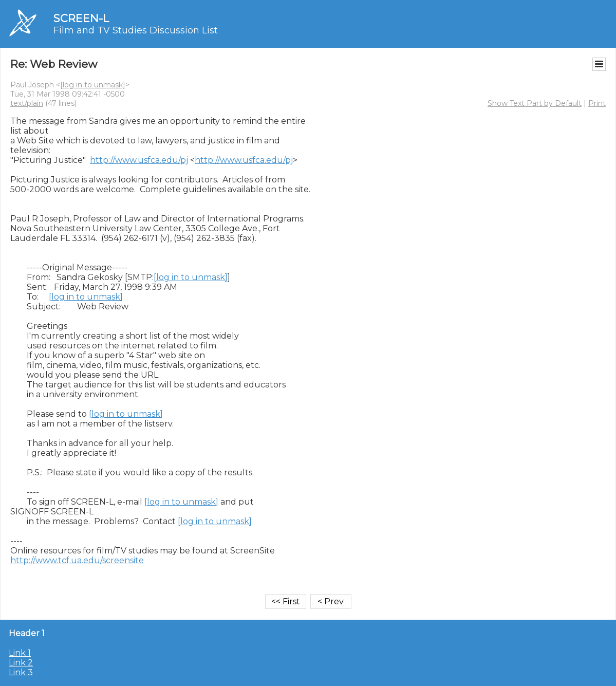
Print (597, 103)
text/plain (27, 103)
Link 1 (20, 653)
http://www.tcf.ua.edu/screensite (77, 560)
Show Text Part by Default (535, 103)
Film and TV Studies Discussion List (136, 30)
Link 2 (21, 663)
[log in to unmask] (93, 85)
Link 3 (21, 672)
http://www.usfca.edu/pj (139, 160)
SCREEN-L (81, 18)
